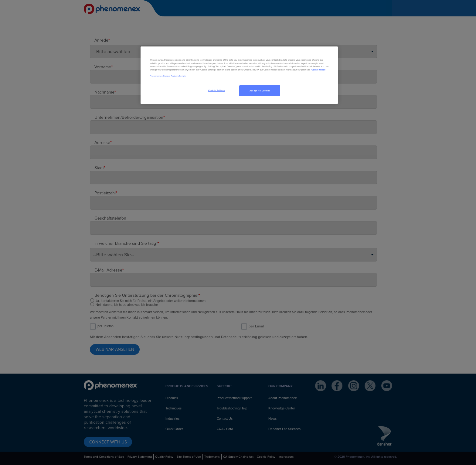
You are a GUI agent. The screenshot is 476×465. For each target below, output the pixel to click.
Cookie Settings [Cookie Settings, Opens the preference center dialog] (217, 90)
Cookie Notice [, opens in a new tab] (318, 70)
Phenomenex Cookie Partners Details (168, 76)
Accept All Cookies (260, 91)
